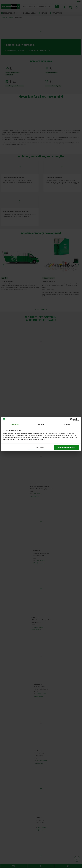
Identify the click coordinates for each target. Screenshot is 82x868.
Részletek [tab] (41, 424)
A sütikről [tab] (67, 424)
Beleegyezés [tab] (15, 424)
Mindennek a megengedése (67, 447)
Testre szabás (41, 447)
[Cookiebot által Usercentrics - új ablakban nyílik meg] (72, 419)
